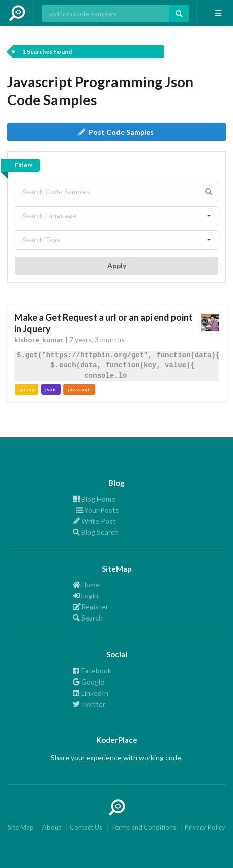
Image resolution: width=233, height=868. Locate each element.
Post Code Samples (116, 132)
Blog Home (94, 499)
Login (85, 596)
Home (86, 585)
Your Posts (96, 510)
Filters (24, 165)
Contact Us (86, 827)
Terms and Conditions (143, 827)
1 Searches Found (47, 52)
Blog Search (96, 532)
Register (91, 607)
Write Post (94, 521)
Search (88, 618)
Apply (117, 265)
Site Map (21, 827)
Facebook (92, 671)
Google (89, 682)
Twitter (89, 704)
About (52, 827)
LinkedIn (91, 693)
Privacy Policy (205, 827)
